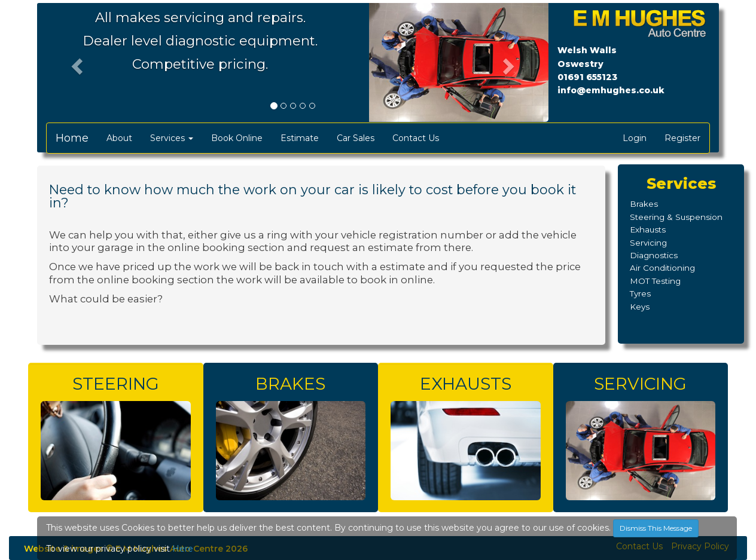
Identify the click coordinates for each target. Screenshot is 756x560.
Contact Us (416, 138)
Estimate (300, 138)
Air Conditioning (662, 268)
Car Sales (356, 138)
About (119, 138)
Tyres (640, 293)
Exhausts (648, 229)
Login (635, 138)
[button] (75, 63)
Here (183, 549)
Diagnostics (654, 255)
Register (682, 138)
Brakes (644, 204)
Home (72, 138)
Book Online (237, 138)
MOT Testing (655, 281)
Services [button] (172, 138)
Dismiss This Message (656, 528)
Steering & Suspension (676, 217)
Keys (640, 307)
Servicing (648, 243)
